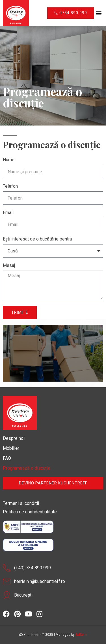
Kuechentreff (32, 635)
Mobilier (11, 448)
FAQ (7, 458)
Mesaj (9, 266)
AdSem (81, 635)
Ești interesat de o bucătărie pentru (37, 239)
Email (8, 213)
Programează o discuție (27, 468)
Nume (9, 160)
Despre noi (14, 438)
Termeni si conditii (21, 503)
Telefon (10, 186)
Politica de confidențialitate (30, 512)
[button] (99, 13)
